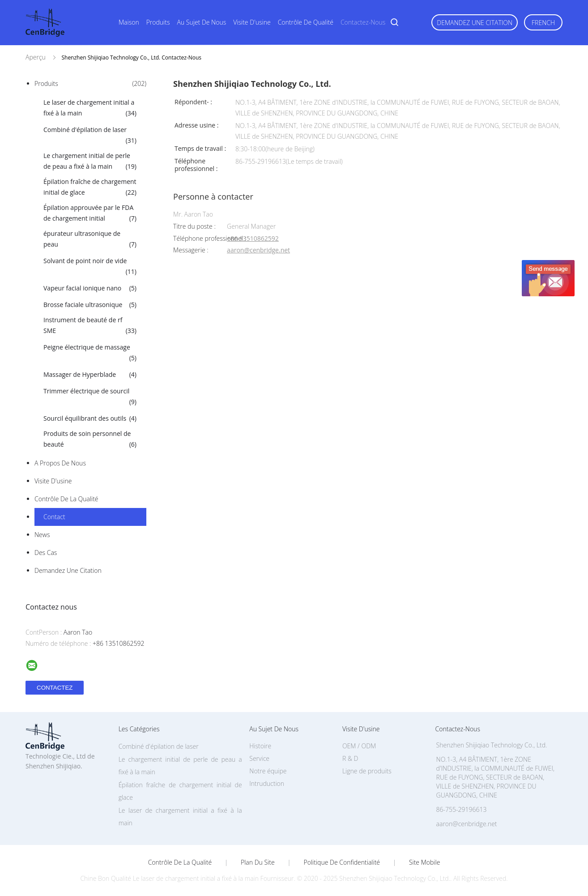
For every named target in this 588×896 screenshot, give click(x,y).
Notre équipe (268, 771)
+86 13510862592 (253, 239)
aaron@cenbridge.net (258, 250)
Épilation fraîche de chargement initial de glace (90, 188)
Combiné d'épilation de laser (90, 136)
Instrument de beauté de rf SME (90, 326)
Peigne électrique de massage (90, 353)
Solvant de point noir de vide (90, 267)
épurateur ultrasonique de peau (90, 239)
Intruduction (267, 783)
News (42, 535)
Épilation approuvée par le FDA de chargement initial (90, 213)
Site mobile (424, 862)
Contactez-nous (363, 22)
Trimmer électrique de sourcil (90, 397)
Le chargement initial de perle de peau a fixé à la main (90, 162)
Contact (54, 517)
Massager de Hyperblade (90, 375)
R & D (350, 758)
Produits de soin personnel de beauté (90, 439)
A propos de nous (60, 463)
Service (259, 758)
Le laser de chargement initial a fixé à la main (90, 108)
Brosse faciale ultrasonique (90, 305)
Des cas (46, 553)
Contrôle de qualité (306, 22)
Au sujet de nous (202, 22)
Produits (158, 22)
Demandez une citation (475, 23)
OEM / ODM (359, 746)
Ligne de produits (367, 771)
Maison (129, 22)
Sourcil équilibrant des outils (90, 418)
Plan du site (258, 862)
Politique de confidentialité (342, 862)
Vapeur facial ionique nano (90, 288)
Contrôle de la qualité (66, 499)
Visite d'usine (252, 22)
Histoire (260, 746)
